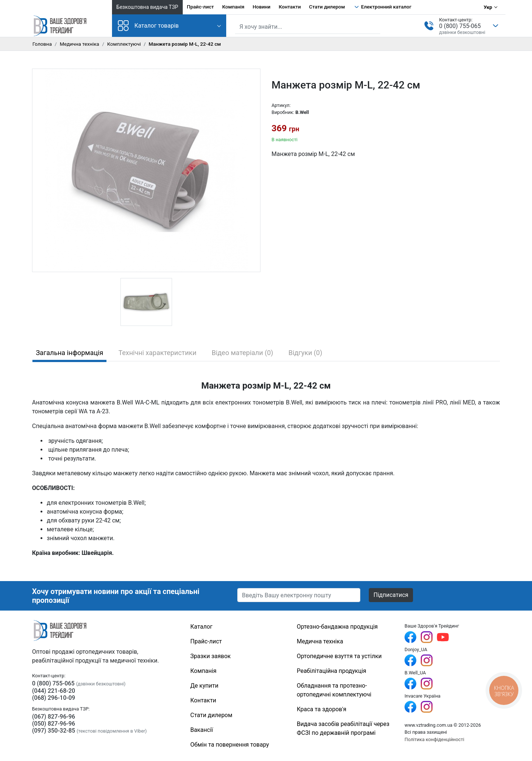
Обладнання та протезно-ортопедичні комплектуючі (334, 690)
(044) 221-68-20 (54, 691)
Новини (262, 7)
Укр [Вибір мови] (488, 7)
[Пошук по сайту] (308, 27)
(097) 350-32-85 (54, 731)
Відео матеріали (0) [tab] (243, 353)
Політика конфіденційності (434, 739)
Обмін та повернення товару (230, 745)
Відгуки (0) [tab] (305, 353)
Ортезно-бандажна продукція (337, 627)
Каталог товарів (148, 26)
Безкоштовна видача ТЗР (147, 7)
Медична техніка (79, 44)
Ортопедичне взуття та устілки (339, 656)
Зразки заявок (211, 656)
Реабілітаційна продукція (331, 671)
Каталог (202, 627)
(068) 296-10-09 (54, 698)
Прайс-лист (200, 7)
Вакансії (202, 730)
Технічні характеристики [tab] (158, 353)
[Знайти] (375, 26)
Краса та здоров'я (321, 709)
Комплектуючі (124, 44)
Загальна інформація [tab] (69, 353)
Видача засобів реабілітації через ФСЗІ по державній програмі (343, 728)
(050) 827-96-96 (54, 724)
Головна (42, 44)
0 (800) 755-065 (460, 26)
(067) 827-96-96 (54, 717)
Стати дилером (327, 7)
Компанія (233, 7)
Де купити (204, 686)
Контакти (290, 7)
